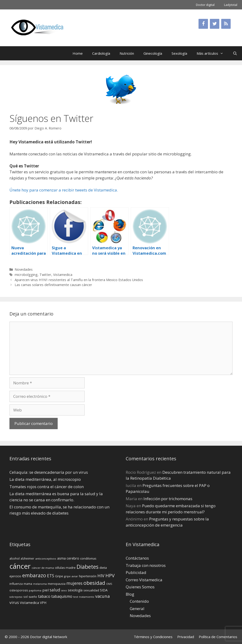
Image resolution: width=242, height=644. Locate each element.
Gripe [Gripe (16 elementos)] (59, 576)
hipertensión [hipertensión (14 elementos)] (88, 576)
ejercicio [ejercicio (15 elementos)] (15, 576)
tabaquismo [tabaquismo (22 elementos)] (62, 596)
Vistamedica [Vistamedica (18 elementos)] (29, 603)
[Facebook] (203, 24)
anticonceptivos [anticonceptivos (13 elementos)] (46, 559)
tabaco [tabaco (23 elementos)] (44, 596)
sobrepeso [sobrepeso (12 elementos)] (16, 597)
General (137, 609)
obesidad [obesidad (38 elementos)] (94, 583)
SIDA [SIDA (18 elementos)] (104, 590)
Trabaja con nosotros (146, 565)
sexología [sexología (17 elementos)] (75, 590)
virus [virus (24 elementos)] (14, 602)
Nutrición (127, 53)
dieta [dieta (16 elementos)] (103, 568)
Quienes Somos (140, 587)
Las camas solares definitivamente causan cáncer (53, 285)
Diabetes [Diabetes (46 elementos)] (88, 567)
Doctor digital (205, 5)
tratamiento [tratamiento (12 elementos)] (87, 597)
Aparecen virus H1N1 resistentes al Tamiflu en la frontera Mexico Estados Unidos (79, 280)
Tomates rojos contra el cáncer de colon (47, 487)
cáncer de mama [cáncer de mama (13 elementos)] (43, 568)
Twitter (45, 275)
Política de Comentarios (218, 637)
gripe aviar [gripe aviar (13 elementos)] (71, 576)
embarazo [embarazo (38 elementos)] (34, 575)
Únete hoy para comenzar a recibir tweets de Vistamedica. (64, 190)
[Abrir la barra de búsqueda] (235, 53)
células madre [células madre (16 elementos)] (65, 568)
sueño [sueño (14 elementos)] (33, 597)
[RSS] (226, 24)
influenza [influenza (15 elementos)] (16, 584)
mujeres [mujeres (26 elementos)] (74, 583)
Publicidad (136, 572)
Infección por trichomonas (168, 499)
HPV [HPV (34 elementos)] (110, 575)
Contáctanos (137, 558)
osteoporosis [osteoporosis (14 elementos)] (19, 590)
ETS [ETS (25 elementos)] (51, 576)
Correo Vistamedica (144, 580)
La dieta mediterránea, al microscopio (45, 479)
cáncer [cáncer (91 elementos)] (20, 566)
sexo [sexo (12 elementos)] (64, 590)
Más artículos (212, 53)
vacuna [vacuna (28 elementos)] (102, 596)
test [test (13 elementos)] (76, 597)
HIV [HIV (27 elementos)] (101, 576)
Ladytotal (231, 5)
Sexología (179, 53)
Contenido (139, 601)
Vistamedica (63, 275)
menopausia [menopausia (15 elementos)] (57, 584)
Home (78, 53)
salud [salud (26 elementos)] (55, 590)
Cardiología (101, 53)
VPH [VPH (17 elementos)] (43, 603)
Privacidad (186, 637)
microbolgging (26, 275)
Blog (130, 594)
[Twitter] (215, 24)
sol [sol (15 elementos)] (26, 597)
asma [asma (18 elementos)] (61, 558)
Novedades (24, 269)
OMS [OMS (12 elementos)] (109, 584)
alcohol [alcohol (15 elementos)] (15, 558)
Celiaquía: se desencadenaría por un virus (49, 472)
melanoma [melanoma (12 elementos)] (40, 584)
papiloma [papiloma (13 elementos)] (35, 590)
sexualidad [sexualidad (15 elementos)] (91, 590)
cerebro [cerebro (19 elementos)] (73, 558)
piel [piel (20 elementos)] (45, 590)
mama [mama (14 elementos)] (28, 584)
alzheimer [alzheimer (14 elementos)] (27, 559)
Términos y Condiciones (153, 637)
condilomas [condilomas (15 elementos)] (88, 558)
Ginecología (153, 53)
